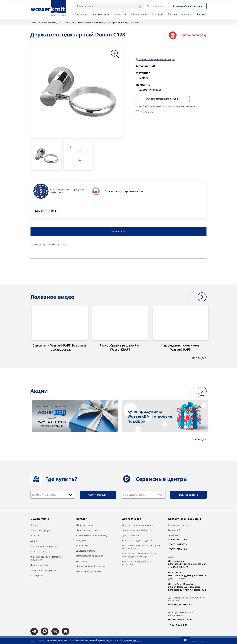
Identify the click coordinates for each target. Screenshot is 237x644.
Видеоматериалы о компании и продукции (47, 558)
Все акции (199, 439)
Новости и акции (101, 14)
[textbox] (45, 495)
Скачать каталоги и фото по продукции (137, 563)
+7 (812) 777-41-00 (177, 549)
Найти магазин (98, 495)
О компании (81, 14)
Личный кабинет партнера (187, 6)
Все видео (199, 358)
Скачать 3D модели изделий (137, 541)
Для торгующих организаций (138, 525)
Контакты (202, 14)
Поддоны (81, 541)
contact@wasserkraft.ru (181, 605)
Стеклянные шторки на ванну (92, 535)
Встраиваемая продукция (90, 556)
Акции (34, 541)
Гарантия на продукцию (43, 570)
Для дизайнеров (131, 535)
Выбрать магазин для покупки (163, 99)
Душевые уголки (85, 525)
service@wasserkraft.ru (180, 620)
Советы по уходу (39, 552)
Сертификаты (37, 576)
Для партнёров (139, 14)
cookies (71, 640)
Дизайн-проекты (39, 565)
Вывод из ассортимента (89, 571)
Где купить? (157, 14)
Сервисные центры (178, 525)
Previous (190, 297)
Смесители (82, 546)
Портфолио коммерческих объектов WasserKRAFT (141, 547)
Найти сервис (188, 495)
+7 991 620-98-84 (178, 625)
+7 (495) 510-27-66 (177, 540)
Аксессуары (82, 561)
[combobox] (53, 495)
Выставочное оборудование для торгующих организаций (139, 555)
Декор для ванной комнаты (91, 566)
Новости (35, 536)
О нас (33, 525)
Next (202, 297)
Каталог (120, 14)
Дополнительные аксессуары (155, 59)
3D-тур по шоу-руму (41, 530)
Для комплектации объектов (137, 530)
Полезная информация (180, 14)
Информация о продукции (44, 546)
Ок (186, 640)
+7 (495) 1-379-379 (177, 544)
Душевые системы (86, 551)
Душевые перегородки (88, 530)
